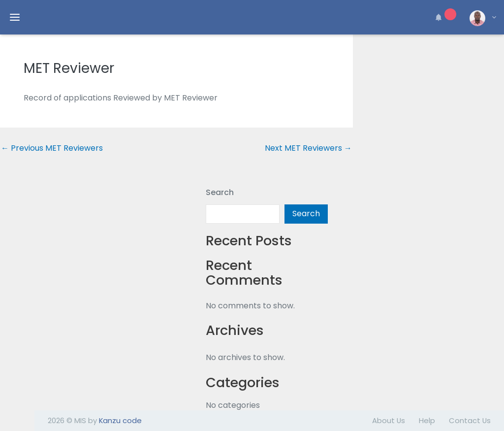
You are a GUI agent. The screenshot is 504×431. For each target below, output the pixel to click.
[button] (444, 17)
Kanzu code (120, 420)
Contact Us (470, 420)
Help (427, 420)
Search (220, 192)
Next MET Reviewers (308, 148)
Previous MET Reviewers (52, 148)
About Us (389, 420)
